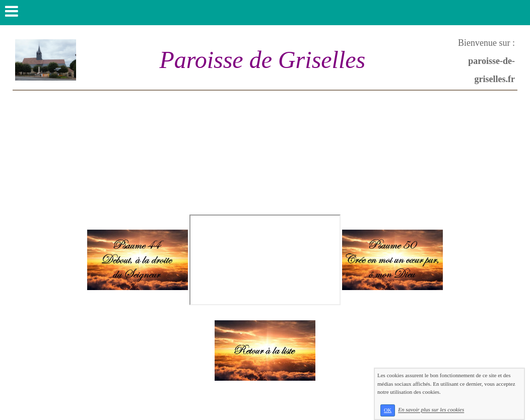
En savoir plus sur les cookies (431, 410)
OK (388, 410)
